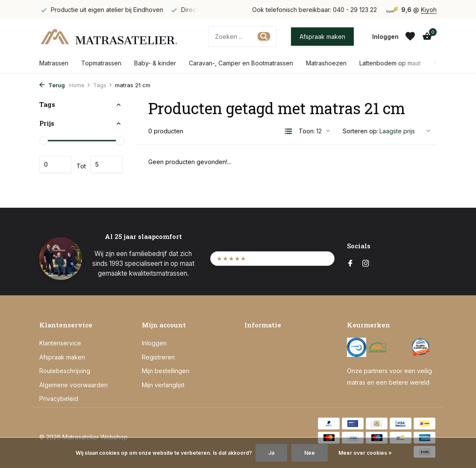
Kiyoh (429, 10)
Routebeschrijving (65, 371)
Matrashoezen (326, 63)
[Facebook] (350, 264)
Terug (52, 85)
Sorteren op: (360, 131)
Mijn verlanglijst (163, 385)
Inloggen (154, 343)
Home (80, 85)
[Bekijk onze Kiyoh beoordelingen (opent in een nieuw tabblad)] (272, 258)
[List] (288, 131)
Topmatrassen (101, 63)
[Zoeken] (242, 37)
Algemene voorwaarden (73, 385)
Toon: (307, 131)
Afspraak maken (322, 37)
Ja (271, 453)
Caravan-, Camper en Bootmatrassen (241, 63)
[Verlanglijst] (410, 36)
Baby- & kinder (155, 63)
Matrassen (54, 63)
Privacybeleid (59, 399)
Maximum (107, 165)
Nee (310, 453)
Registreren (158, 357)
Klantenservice (60, 343)
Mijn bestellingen (166, 371)
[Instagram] (366, 264)
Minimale (55, 165)
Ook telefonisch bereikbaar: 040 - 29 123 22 (314, 10)
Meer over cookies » (365, 453)
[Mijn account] (385, 37)
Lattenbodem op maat (390, 63)
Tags (103, 85)
